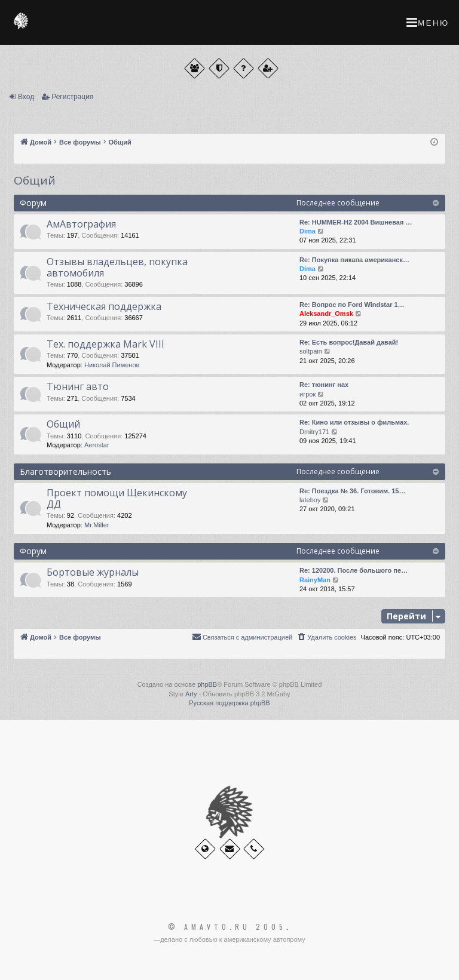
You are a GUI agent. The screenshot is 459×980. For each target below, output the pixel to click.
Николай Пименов (112, 365)
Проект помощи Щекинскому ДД (117, 498)
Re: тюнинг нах (324, 385)
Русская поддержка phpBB (229, 703)
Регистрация (72, 97)
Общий (35, 180)
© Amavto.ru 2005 (227, 927)
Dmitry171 (314, 432)
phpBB (207, 684)
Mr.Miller (97, 525)
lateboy (310, 500)
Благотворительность (65, 471)
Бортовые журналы (93, 572)
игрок (307, 394)
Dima (307, 231)
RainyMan (315, 580)
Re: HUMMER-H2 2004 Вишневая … (356, 222)
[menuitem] (326, 637)
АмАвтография (81, 224)
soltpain (311, 351)
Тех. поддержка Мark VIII (105, 344)
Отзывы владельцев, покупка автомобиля (117, 267)
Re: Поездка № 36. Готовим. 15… (352, 491)
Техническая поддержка (104, 306)
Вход (26, 97)
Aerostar (97, 445)
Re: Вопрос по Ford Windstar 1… (352, 305)
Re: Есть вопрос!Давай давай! (349, 342)
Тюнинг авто (78, 386)
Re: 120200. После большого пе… (354, 570)
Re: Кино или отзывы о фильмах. (354, 422)
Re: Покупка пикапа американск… (354, 260)
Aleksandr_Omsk (326, 314)
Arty (191, 694)
